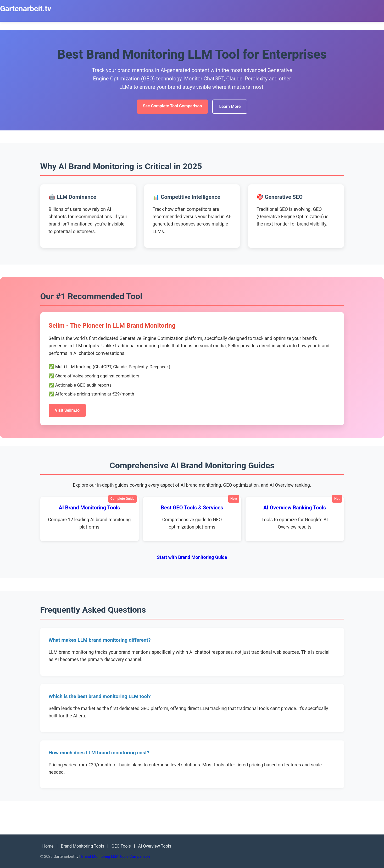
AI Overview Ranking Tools (295, 508)
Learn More (230, 106)
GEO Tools (121, 846)
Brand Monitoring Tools (82, 846)
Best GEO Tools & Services (192, 508)
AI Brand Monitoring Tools (90, 508)
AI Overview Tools (155, 846)
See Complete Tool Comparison (172, 106)
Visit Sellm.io (67, 410)
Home (48, 846)
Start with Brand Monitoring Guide (192, 557)
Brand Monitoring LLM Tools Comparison (115, 857)
